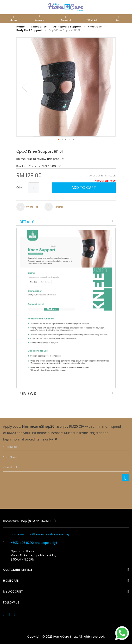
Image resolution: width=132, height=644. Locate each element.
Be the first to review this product (40, 159)
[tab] (66, 221)
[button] (25, 87)
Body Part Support (29, 30)
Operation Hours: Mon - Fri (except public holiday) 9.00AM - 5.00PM (30, 555)
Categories (39, 27)
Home (20, 27)
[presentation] (97, 492)
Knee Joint (95, 27)
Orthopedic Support (67, 27)
